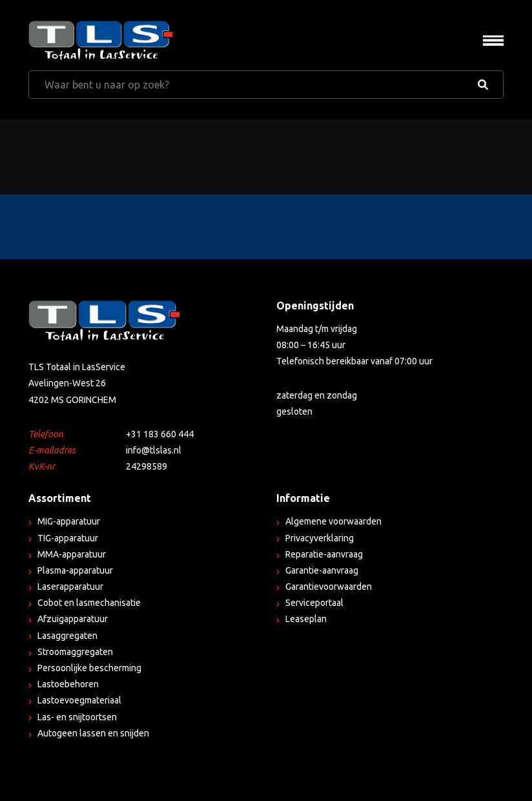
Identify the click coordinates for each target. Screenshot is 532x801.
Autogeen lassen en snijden (93, 733)
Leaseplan (306, 619)
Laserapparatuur (70, 587)
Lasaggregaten (67, 636)
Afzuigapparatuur (73, 619)
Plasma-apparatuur (75, 570)
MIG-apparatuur (69, 521)
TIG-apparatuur (68, 538)
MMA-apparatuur (72, 554)
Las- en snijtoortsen (77, 717)
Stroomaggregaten (75, 652)
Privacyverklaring (320, 538)
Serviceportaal (314, 603)
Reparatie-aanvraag (324, 554)
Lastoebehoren (68, 684)
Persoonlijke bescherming (89, 668)
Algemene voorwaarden (333, 521)
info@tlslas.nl (154, 450)
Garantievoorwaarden (329, 587)
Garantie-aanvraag (322, 570)
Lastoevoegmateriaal (79, 700)
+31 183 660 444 (160, 434)
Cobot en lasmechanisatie (89, 603)
